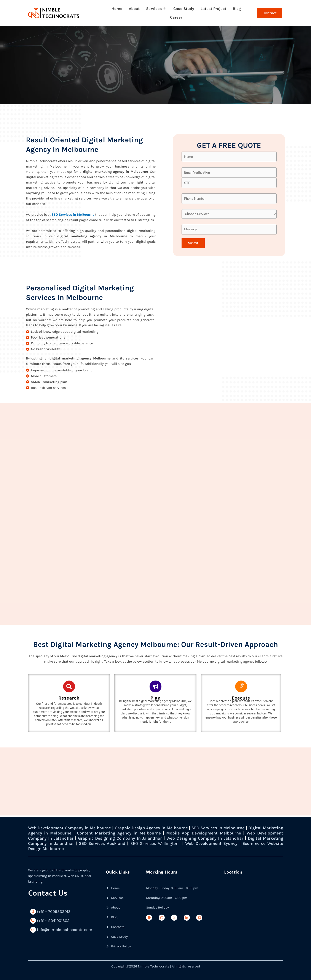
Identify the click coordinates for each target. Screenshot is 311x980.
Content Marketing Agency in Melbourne (144, 833)
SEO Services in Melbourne (73, 215)
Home (117, 9)
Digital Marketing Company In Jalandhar (71, 843)
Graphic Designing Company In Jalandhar (152, 838)
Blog (237, 9)
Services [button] (156, 9)
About (134, 9)
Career (176, 17)
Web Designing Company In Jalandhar (241, 838)
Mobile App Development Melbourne (230, 833)
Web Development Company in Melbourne (73, 828)
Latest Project (213, 9)
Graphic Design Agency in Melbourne (162, 828)
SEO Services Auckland (142, 843)
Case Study (184, 9)
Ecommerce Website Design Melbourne (68, 849)
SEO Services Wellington (195, 843)
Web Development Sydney (253, 843)
